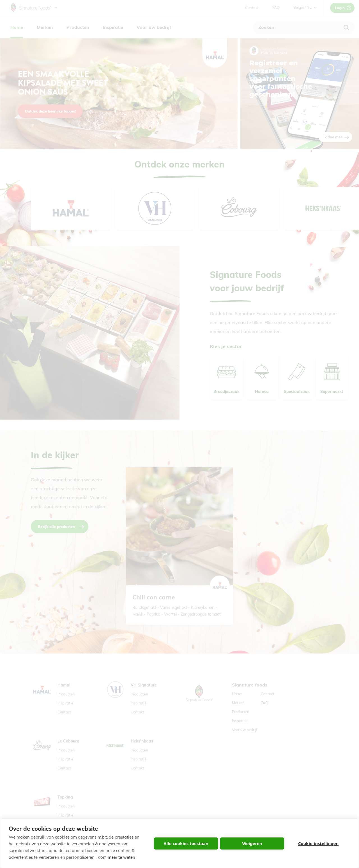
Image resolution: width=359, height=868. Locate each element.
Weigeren (252, 843)
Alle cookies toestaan (186, 843)
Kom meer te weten (116, 857)
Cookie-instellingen (318, 843)
